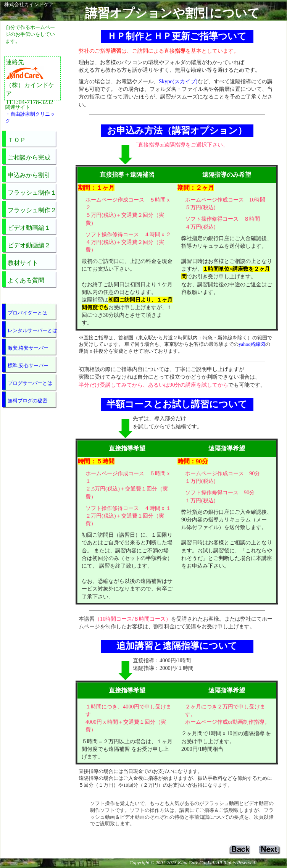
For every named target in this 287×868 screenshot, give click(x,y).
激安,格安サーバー (28, 348)
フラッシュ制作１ (32, 193)
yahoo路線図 (252, 344)
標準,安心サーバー (28, 366)
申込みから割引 (29, 175)
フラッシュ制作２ (32, 210)
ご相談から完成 (29, 157)
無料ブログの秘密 (27, 401)
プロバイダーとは (27, 313)
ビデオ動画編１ (29, 228)
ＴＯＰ (17, 140)
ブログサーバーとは (30, 383)
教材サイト (23, 263)
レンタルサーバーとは (32, 331)
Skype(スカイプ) (178, 81)
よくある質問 (26, 280)
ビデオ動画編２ (29, 245)
